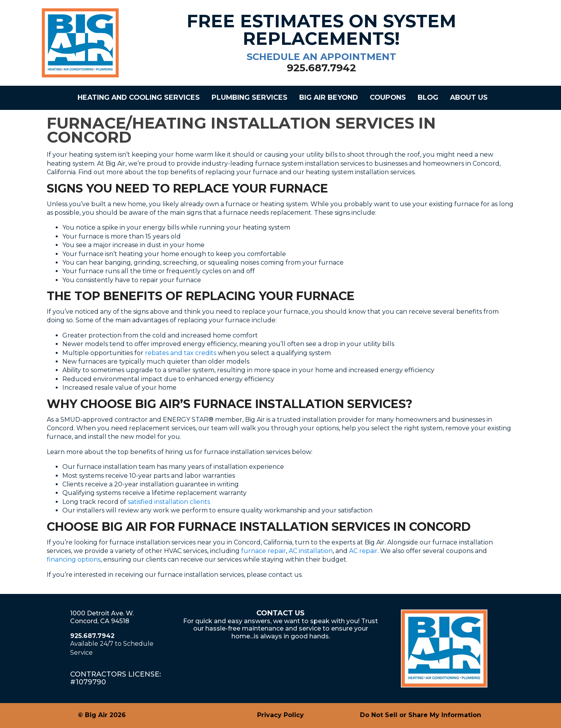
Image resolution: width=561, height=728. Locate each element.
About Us (469, 97)
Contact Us (280, 613)
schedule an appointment (321, 57)
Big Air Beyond (329, 97)
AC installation (311, 551)
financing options (74, 559)
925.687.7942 (92, 636)
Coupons (388, 97)
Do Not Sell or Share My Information (421, 715)
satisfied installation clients (169, 502)
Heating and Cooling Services (139, 97)
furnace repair (264, 551)
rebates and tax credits (181, 353)
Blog (428, 97)
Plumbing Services (250, 97)
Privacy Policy (280, 715)
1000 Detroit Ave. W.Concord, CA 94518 (102, 617)
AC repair (363, 551)
